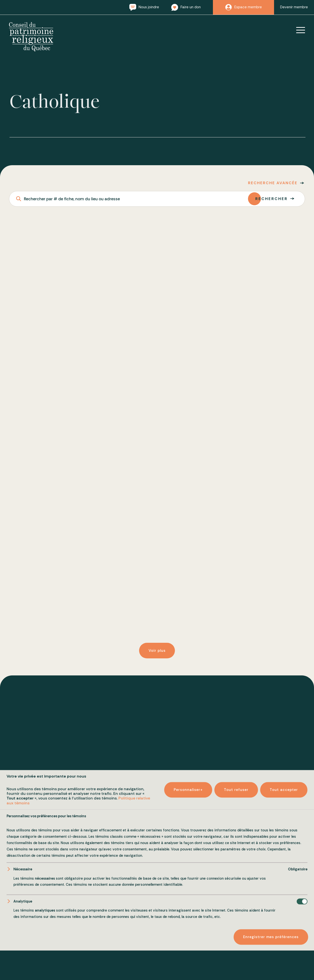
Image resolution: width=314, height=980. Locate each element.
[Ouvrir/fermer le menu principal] (297, 30)
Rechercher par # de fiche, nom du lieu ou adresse (72, 199)
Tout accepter (284, 956)
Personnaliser (188, 956)
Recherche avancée (273, 183)
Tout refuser (236, 956)
